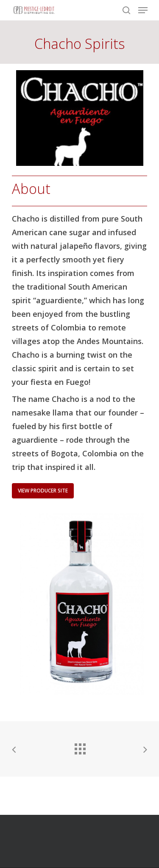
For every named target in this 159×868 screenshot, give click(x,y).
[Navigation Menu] (143, 10)
